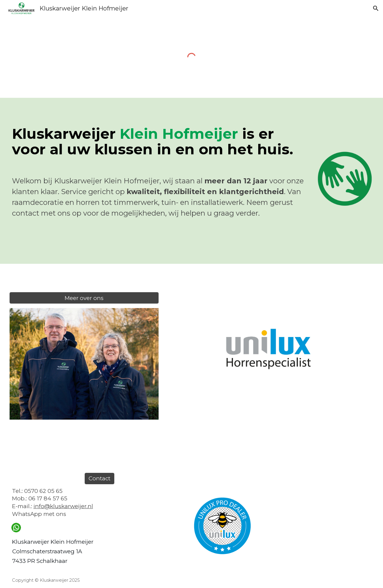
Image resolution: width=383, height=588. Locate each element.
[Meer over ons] (84, 298)
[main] (161, 173)
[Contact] (99, 479)
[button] (376, 8)
